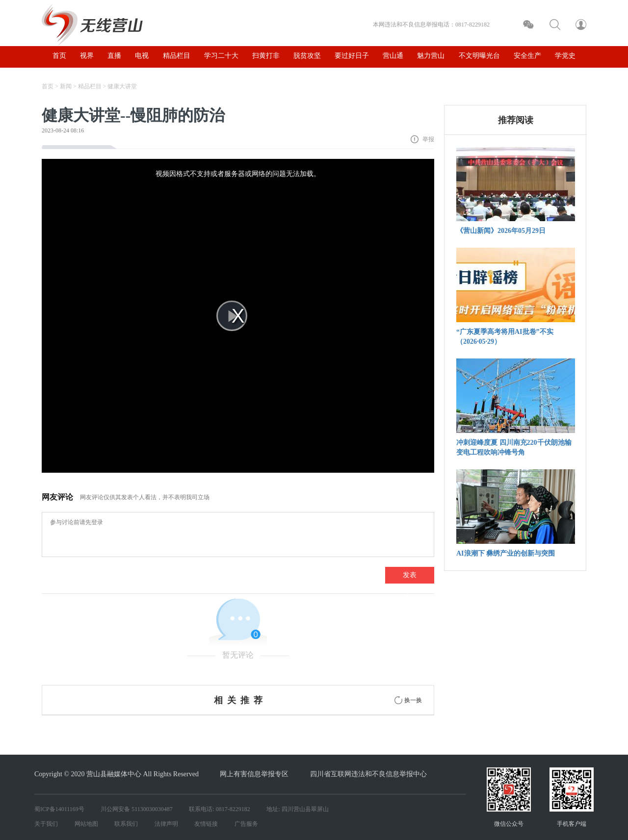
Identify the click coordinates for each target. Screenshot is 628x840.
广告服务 (246, 824)
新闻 (66, 86)
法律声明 (166, 824)
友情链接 (206, 824)
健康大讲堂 (122, 86)
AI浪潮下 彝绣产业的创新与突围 (506, 553)
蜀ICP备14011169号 (59, 809)
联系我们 (126, 824)
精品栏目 (90, 86)
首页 (48, 86)
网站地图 (86, 824)
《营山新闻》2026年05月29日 (501, 231)
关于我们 (46, 824)
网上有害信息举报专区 (254, 774)
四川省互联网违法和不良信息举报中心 (368, 774)
